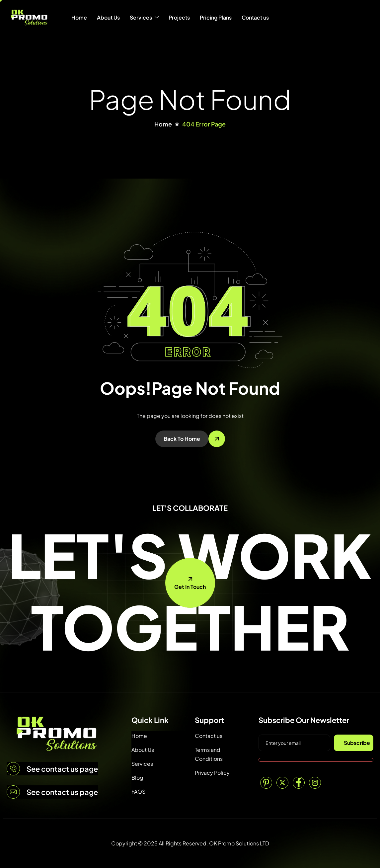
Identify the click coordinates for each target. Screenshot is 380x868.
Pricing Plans (216, 17)
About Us (108, 17)
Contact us (255, 17)
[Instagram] (315, 783)
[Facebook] (299, 783)
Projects (179, 17)
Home (79, 17)
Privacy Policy (212, 773)
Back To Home (182, 439)
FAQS (138, 791)
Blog (137, 778)
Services (144, 18)
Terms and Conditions (209, 754)
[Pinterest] (266, 783)
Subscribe (357, 743)
